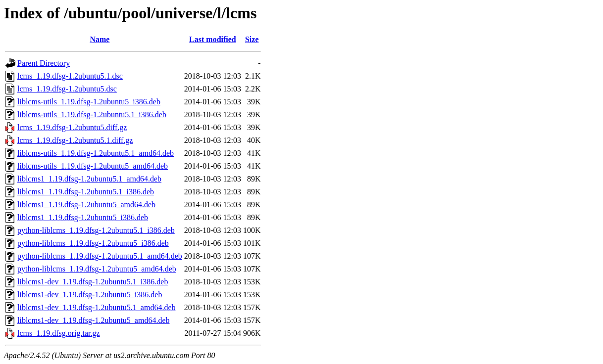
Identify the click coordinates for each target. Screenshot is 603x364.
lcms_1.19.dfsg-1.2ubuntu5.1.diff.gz (75, 140)
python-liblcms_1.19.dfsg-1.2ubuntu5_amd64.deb (97, 269)
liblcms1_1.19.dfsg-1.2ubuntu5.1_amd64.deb (89, 179)
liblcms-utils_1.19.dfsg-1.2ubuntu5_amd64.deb (93, 166)
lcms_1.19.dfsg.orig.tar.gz (59, 333)
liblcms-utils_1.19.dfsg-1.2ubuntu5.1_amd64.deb (96, 153)
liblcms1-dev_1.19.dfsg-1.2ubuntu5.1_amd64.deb (97, 307)
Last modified (213, 39)
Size (252, 39)
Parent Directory (44, 63)
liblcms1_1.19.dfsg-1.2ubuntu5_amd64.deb (86, 205)
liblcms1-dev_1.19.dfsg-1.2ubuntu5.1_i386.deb (93, 282)
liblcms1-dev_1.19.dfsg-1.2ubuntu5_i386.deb (90, 295)
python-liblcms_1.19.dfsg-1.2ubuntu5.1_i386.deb (96, 230)
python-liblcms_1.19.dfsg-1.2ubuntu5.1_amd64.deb (100, 256)
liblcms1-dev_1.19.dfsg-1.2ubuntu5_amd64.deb (94, 320)
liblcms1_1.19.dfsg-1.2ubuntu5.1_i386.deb (86, 192)
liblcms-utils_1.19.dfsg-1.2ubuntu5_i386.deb (89, 102)
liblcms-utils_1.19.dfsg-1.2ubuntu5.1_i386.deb (92, 114)
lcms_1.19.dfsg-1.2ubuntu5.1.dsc (70, 76)
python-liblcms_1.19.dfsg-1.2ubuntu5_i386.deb (93, 243)
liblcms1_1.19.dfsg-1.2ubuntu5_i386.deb (83, 217)
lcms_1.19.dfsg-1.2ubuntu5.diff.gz (72, 127)
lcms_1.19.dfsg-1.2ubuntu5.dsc (67, 89)
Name (100, 39)
